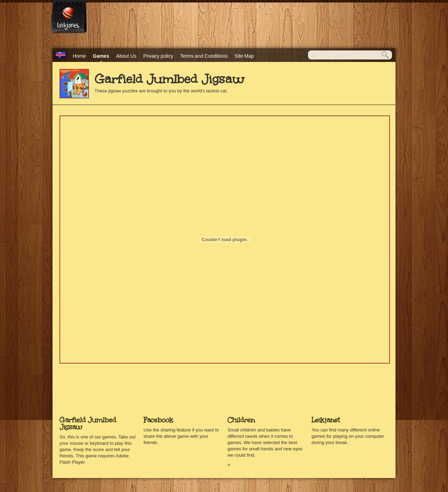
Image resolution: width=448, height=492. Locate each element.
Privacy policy (158, 56)
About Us (126, 56)
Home (79, 56)
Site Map (244, 56)
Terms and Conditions (204, 56)
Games (101, 56)
